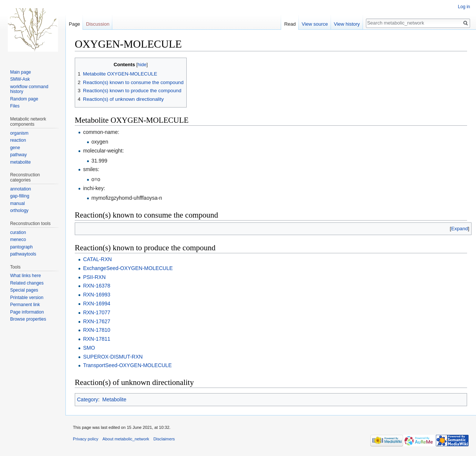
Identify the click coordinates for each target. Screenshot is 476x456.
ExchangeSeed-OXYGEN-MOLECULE (128, 268)
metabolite (20, 162)
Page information (27, 312)
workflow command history (29, 89)
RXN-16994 (97, 304)
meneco (18, 240)
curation (18, 232)
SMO (89, 348)
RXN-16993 (97, 295)
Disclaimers (164, 439)
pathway (18, 155)
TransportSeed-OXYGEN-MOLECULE (127, 365)
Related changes (27, 283)
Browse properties (28, 319)
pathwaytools (23, 254)
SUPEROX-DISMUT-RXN (113, 357)
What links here (25, 276)
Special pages (24, 290)
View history (347, 24)
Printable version (27, 298)
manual (17, 203)
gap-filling (20, 196)
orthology (19, 211)
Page (74, 24)
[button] (459, 229)
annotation (20, 189)
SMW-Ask (20, 79)
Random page (24, 99)
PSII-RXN (94, 277)
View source (315, 24)
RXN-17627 (97, 321)
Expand (459, 229)
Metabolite (114, 399)
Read (290, 24)
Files (15, 106)
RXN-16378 (97, 286)
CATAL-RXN (97, 259)
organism (19, 133)
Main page (20, 72)
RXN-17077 (97, 312)
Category (88, 399)
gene (15, 148)
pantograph (21, 247)
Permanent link (25, 305)
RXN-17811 (97, 339)
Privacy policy (86, 439)
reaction (18, 140)
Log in (464, 7)
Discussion (98, 24)
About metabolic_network (126, 439)
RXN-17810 (97, 330)
